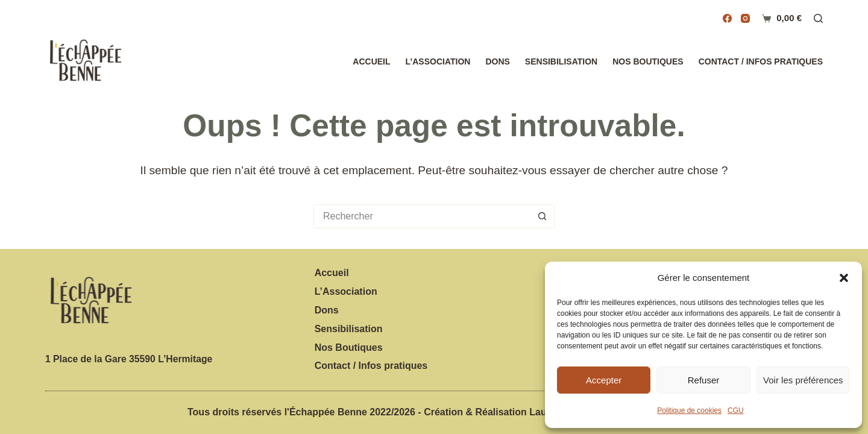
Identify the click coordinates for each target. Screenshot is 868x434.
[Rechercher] (818, 18)
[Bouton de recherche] (542, 216)
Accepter (604, 380)
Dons (497, 61)
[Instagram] (745, 18)
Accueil (371, 61)
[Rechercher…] (422, 216)
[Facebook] (727, 18)
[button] (844, 278)
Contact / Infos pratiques (761, 61)
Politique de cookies (689, 410)
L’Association (438, 61)
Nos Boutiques (648, 61)
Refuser (704, 380)
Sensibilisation (561, 61)
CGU (736, 410)
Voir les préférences (803, 380)
